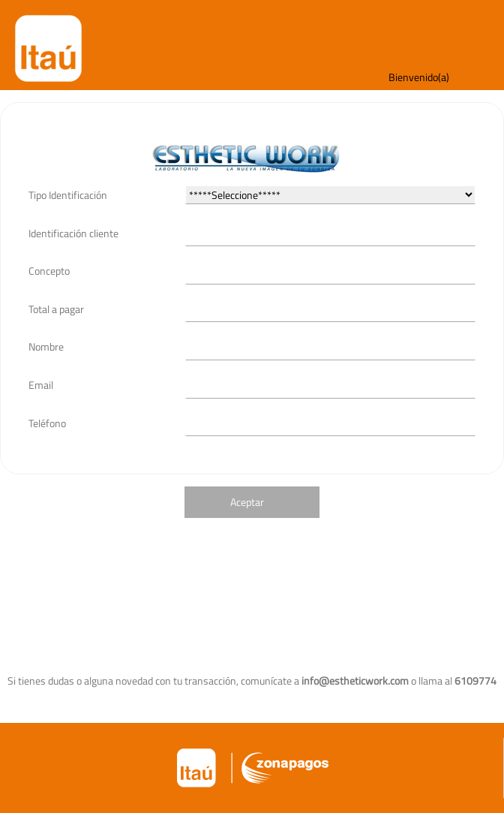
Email (41, 385)
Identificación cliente (73, 233)
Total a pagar (56, 309)
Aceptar (247, 502)
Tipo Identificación (68, 195)
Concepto (49, 271)
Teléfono (47, 423)
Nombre (46, 346)
